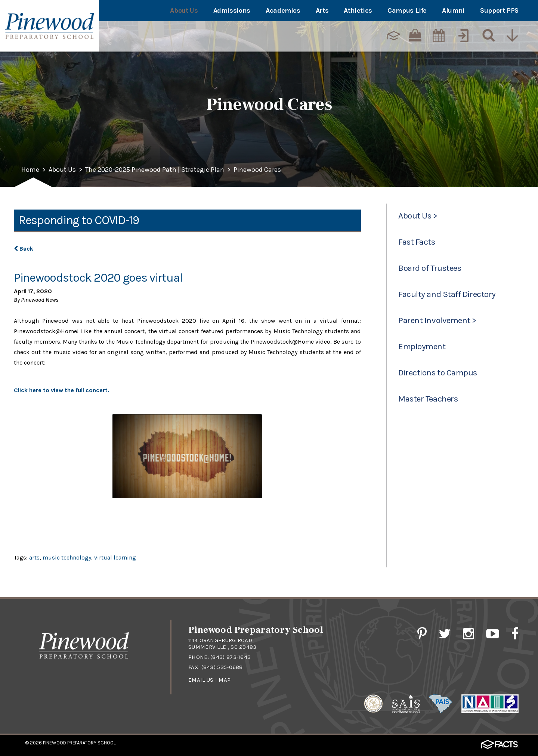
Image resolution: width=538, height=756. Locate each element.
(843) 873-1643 (231, 657)
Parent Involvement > (437, 320)
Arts (322, 10)
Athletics (358, 10)
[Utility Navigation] (512, 35)
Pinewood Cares (257, 170)
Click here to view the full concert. (61, 390)
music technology (67, 557)
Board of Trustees (430, 268)
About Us (184, 10)
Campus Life (407, 10)
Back (24, 249)
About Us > (418, 216)
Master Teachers (428, 399)
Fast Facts (417, 242)
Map (225, 680)
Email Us (201, 680)
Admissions (232, 10)
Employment (422, 346)
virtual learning (115, 557)
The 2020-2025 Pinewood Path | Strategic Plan (155, 170)
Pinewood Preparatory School (79, 743)
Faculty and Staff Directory (447, 294)
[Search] (487, 35)
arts (34, 557)
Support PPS (499, 10)
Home (30, 170)
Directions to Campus (438, 373)
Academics (283, 10)
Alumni (453, 10)
